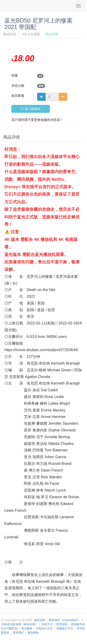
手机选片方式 (44, 628)
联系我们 (19, 633)
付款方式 (47, 624)
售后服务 (27, 628)
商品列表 (10, 34)
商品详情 (12, 137)
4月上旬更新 (31, 34)
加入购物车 (31, 109)
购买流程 (40, 620)
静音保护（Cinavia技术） (65, 620)
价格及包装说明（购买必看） (20, 624)
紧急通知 (33, 633)
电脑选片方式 (65, 628)
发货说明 (62, 624)
